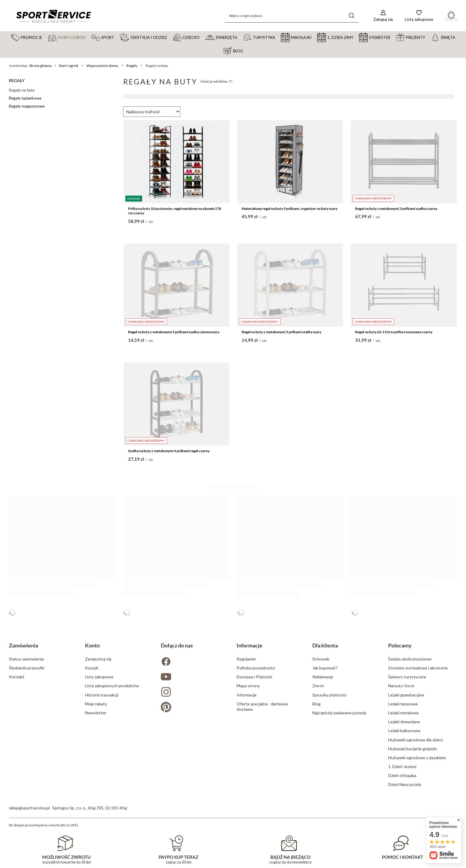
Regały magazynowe (27, 106)
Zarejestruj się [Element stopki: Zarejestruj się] (98, 659)
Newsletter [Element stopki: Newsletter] (96, 713)
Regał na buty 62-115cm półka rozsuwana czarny (394, 332)
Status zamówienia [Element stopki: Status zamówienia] (26, 659)
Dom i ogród (69, 66)
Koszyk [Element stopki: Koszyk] (92, 668)
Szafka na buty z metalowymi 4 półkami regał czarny (169, 451)
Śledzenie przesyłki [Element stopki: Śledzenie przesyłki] (27, 668)
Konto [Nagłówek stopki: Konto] (92, 645)
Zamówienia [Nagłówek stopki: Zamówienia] (23, 645)
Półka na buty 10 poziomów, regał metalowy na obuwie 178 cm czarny (175, 211)
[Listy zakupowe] (419, 16)
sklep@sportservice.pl (29, 808)
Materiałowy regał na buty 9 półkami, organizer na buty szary (289, 209)
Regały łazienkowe (25, 98)
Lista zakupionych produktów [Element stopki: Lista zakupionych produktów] (112, 686)
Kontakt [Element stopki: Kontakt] (17, 677)
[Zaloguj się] (383, 16)
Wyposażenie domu (102, 66)
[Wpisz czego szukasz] (292, 16)
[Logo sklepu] (53, 16)
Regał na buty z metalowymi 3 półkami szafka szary (281, 332)
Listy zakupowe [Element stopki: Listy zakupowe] (99, 677)
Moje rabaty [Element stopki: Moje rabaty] (96, 704)
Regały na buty (22, 90)
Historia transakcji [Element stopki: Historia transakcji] (102, 695)
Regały (132, 66)
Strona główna (40, 66)
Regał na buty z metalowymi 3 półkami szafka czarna (396, 209)
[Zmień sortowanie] (152, 112)
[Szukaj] (352, 16)
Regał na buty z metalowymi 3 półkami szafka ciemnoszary (174, 332)
